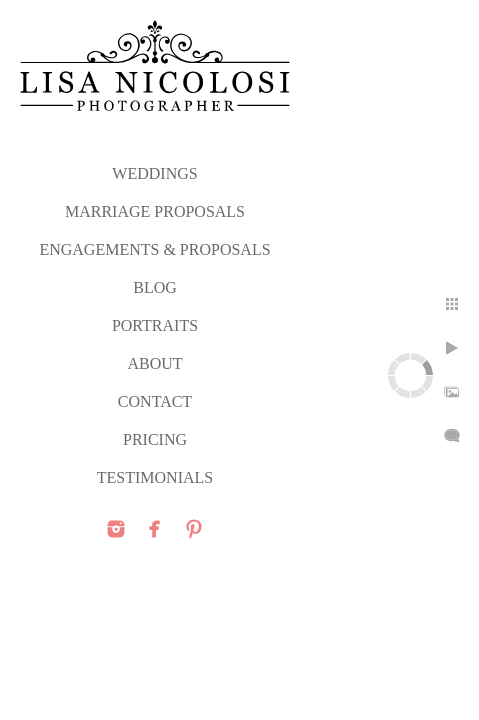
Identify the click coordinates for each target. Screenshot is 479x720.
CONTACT (155, 401)
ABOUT (154, 363)
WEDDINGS (154, 173)
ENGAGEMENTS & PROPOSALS (154, 249)
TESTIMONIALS (155, 477)
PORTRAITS (155, 325)
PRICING (155, 439)
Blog (155, 287)
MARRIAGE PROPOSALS (155, 211)
